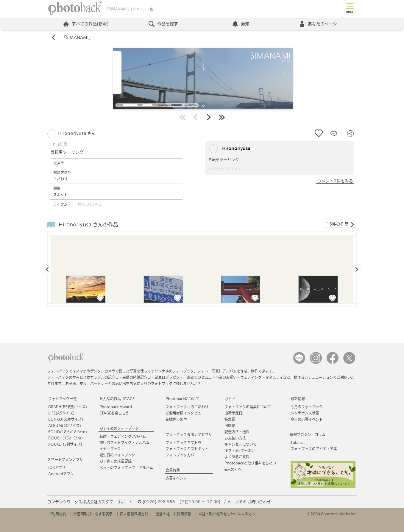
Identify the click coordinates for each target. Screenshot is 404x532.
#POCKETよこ (90, 204)
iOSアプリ (57, 467)
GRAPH (68, 407)
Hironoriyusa (230, 149)
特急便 (230, 419)
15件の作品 (341, 224)
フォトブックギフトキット (187, 449)
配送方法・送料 (237, 432)
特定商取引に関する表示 (93, 514)
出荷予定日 (233, 413)
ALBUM (65, 425)
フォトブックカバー (182, 455)
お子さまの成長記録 (116, 461)
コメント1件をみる (335, 181)
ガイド (230, 399)
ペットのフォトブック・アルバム (126, 467)
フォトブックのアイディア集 (314, 449)
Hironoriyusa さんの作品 (88, 224)
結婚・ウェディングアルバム (123, 436)
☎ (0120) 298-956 (156, 502)
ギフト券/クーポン (240, 450)
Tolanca (298, 442)
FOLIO (68, 432)
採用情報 (184, 514)
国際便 (230, 425)
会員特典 (173, 470)
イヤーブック (110, 449)
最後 (222, 117)
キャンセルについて (241, 444)
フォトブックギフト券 (183, 442)
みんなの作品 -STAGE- (118, 399)
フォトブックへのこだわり (187, 407)
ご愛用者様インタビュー (185, 413)
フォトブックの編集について (248, 407)
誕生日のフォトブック (117, 455)
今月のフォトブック (307, 407)
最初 (182, 117)
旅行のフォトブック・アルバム (124, 442)
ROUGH (65, 438)
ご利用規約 (57, 514)
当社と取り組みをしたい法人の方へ (227, 514)
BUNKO (66, 419)
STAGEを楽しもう (114, 413)
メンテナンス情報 (305, 413)
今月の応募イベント (307, 419)
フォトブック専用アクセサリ (189, 434)
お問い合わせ (259, 502)
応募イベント (176, 478)
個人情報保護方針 (134, 514)
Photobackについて (182, 399)
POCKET (65, 444)
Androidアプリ (61, 474)
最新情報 (298, 399)
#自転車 (60, 144)
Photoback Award (116, 407)
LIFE (61, 413)
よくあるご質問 (237, 457)
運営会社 (163, 514)
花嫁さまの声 (176, 419)
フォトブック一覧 (63, 399)
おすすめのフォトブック (119, 428)
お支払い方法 (235, 438)
